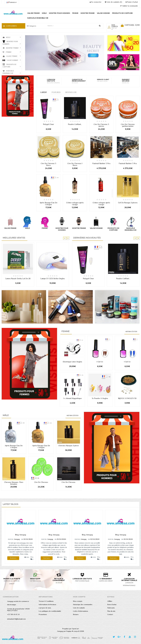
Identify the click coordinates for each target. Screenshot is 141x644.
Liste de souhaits (79, 608)
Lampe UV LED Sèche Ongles (53, 279)
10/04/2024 (28, 539)
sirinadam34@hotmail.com (16, 619)
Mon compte (78, 601)
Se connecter (96, 2)
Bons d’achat (112, 604)
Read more (13, 558)
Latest (44, 92)
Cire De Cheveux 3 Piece (48, 164)
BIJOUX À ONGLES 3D (127, 398)
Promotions (43, 614)
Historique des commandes (83, 604)
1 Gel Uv (100, 362)
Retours (76, 614)
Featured (56, 92)
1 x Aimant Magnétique (73, 398)
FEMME (75, 13)
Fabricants (111, 608)
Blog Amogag (21, 535)
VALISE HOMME (103, 13)
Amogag (17, 539)
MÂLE (44, 13)
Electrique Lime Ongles (72, 362)
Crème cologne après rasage (75, 204)
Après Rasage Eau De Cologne (49, 204)
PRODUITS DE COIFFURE (122, 13)
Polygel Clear (49, 124)
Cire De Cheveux (41, 482)
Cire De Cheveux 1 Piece (75, 164)
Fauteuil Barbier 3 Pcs (101, 164)
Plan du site (111, 611)
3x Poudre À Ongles (100, 398)
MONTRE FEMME (88, 13)
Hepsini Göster (131, 331)
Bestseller (71, 92)
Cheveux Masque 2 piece (69, 446)
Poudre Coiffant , (75, 124)
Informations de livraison (47, 604)
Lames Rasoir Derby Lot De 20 (18, 279)
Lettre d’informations (81, 611)
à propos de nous (45, 608)
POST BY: (11, 539)
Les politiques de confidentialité (50, 611)
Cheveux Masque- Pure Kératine (14, 483)
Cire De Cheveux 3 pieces (101, 125)
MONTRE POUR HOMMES (59, 13)
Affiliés (110, 601)
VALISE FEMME (33, 13)
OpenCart (75, 629)
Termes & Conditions (46, 601)
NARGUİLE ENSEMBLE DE (38, 18)
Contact (110, 614)
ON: (22, 539)
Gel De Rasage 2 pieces (128, 203)
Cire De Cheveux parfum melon (128, 125)
